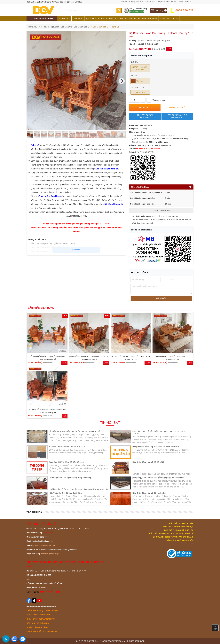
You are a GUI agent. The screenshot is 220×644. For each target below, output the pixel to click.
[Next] (122, 81)
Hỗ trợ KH (188, 2)
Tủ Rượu (119, 19)
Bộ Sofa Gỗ (91, 19)
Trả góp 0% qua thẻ (177, 116)
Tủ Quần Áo (78, 19)
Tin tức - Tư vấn (177, 2)
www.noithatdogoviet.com (45, 545)
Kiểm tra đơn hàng (128, 2)
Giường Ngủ (65, 19)
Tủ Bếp (175, 19)
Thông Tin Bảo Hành (161, 187)
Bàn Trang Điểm (105, 19)
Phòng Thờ (165, 19)
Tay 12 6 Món (140, 92)
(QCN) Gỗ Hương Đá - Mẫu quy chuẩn (140, 68)
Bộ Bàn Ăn (153, 19)
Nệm (144, 19)
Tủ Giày (128, 19)
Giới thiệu (140, 2)
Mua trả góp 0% (145, 116)
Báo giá (160, 2)
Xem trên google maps (50, 554)
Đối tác (167, 2)
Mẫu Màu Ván (150, 2)
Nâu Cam (137, 81)
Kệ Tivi (137, 19)
